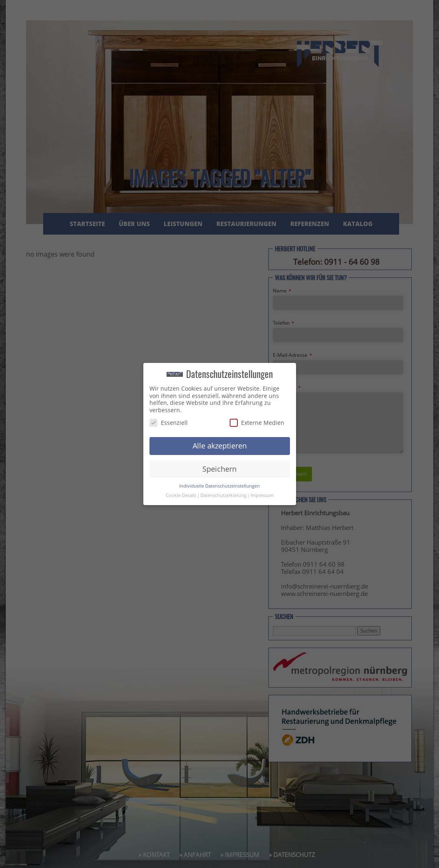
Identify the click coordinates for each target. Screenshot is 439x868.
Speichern (219, 469)
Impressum (262, 495)
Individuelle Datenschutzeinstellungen (219, 486)
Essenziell (169, 423)
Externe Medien (257, 423)
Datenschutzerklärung (223, 495)
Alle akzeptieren (220, 446)
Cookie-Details (181, 495)
